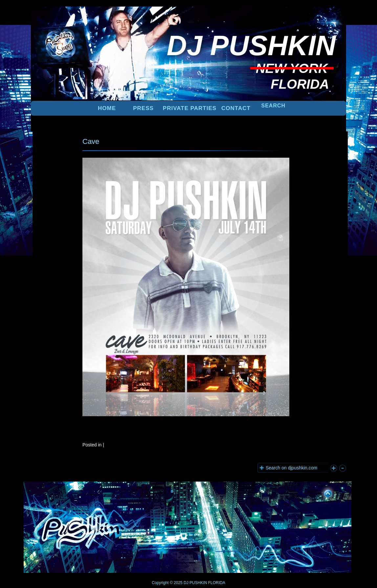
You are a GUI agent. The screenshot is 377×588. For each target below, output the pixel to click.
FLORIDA (217, 583)
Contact (236, 108)
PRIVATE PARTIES (190, 108)
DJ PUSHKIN (195, 583)
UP (323, 492)
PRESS (143, 108)
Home (107, 108)
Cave (91, 141)
